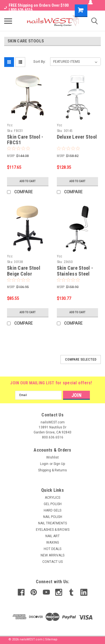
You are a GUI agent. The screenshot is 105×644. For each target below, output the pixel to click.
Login (44, 464)
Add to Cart (28, 181)
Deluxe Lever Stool (77, 137)
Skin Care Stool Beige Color (24, 271)
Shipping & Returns (53, 470)
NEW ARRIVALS (53, 555)
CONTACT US (53, 562)
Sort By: (39, 61)
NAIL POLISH (53, 517)
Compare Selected (81, 360)
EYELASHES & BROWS (53, 530)
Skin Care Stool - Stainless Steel (75, 271)
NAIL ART (53, 536)
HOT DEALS (53, 549)
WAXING (53, 542)
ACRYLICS (53, 498)
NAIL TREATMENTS (53, 523)
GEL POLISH (53, 504)
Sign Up (59, 464)
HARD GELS (53, 510)
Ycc (10, 125)
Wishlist (53, 457)
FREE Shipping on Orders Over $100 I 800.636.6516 (36, 8)
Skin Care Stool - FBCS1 (25, 140)
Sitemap (51, 639)
